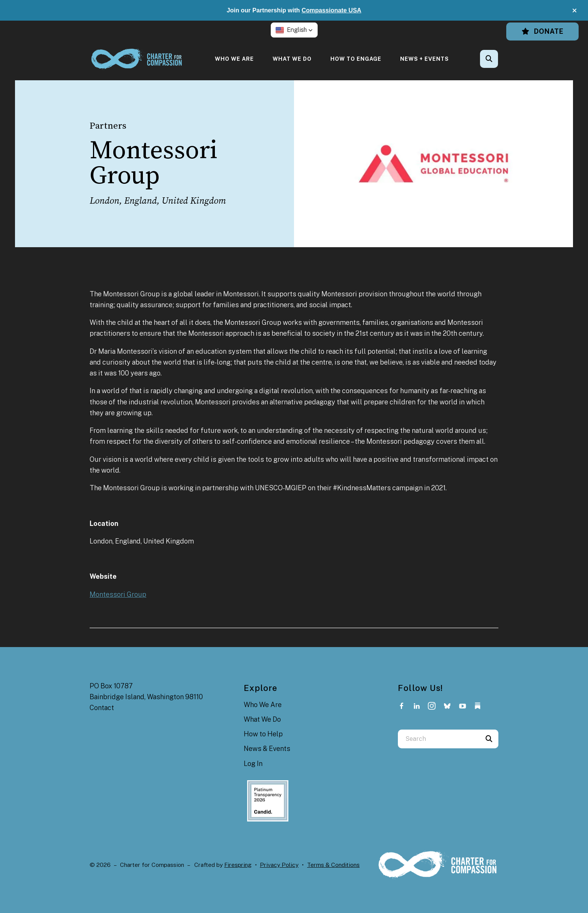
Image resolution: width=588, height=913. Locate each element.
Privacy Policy (279, 865)
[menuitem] (234, 59)
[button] (574, 11)
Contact (102, 708)
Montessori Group (118, 594)
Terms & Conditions (333, 865)
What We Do (292, 59)
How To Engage (356, 59)
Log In (253, 764)
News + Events (424, 59)
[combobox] (439, 739)
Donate (542, 31)
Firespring (238, 865)
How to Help (263, 734)
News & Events (267, 749)
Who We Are (234, 59)
